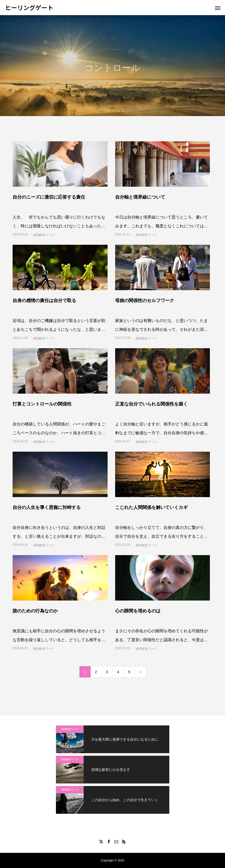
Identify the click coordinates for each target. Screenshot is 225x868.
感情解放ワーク (44, 235)
